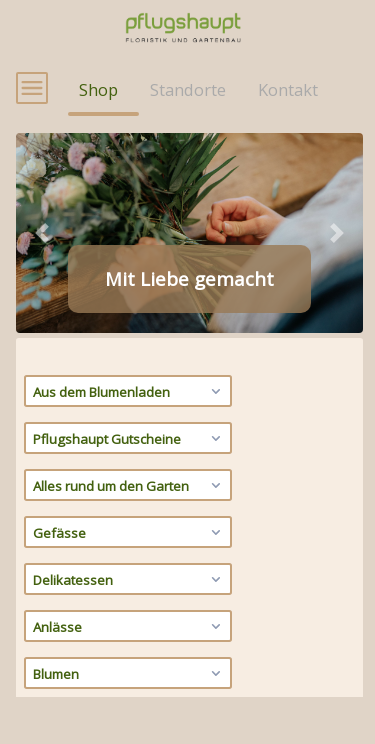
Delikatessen (129, 619)
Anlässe (129, 666)
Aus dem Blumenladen (129, 431)
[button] (42, 273)
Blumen (129, 713)
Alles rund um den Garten (129, 525)
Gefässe (129, 572)
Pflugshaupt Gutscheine (129, 478)
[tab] (100, 345)
